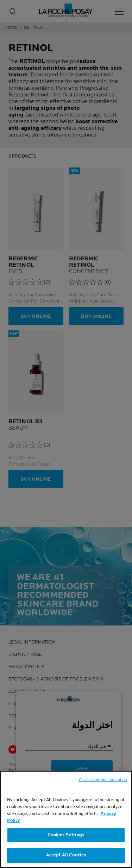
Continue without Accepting (103, 783)
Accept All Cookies (66, 858)
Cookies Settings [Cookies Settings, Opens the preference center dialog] (66, 838)
